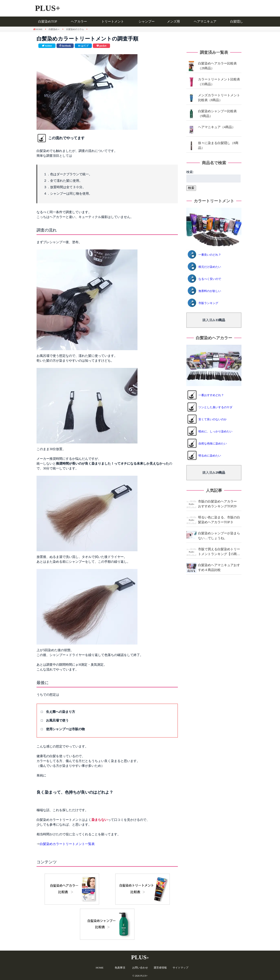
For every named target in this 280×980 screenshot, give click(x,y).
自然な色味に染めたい (213, 444)
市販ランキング (208, 303)
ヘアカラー (79, 21)
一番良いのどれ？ (210, 255)
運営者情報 (160, 968)
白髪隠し (237, 21)
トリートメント (113, 21)
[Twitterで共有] (47, 46)
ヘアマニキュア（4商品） (217, 127)
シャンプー (147, 21)
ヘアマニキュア (205, 21)
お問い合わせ (140, 968)
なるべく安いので (210, 279)
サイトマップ (180, 968)
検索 (191, 188)
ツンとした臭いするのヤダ (215, 407)
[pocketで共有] (101, 46)
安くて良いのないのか (213, 419)
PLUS (140, 957)
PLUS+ (48, 8)
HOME (100, 968)
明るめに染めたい (210, 456)
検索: (190, 172)
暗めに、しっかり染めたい (215, 431)
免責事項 (120, 968)
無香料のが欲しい (210, 291)
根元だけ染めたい (210, 267)
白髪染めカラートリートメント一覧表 (67, 844)
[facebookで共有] (65, 46)
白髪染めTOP (48, 21)
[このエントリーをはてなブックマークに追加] (83, 46)
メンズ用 (173, 21)
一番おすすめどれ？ (211, 395)
